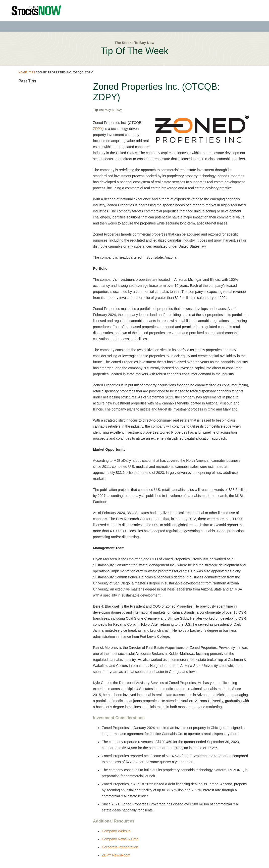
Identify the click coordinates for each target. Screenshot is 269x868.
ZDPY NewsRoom (116, 855)
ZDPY (98, 129)
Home (22, 72)
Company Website (116, 831)
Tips (32, 72)
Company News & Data (120, 839)
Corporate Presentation (120, 847)
